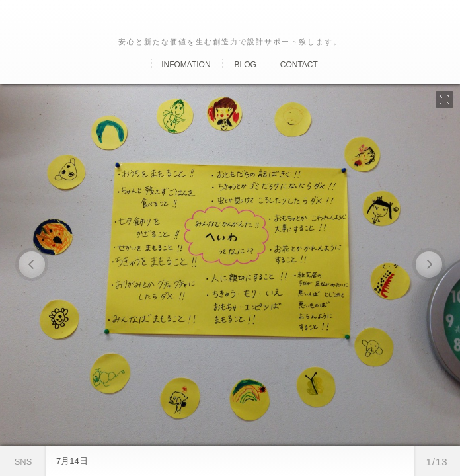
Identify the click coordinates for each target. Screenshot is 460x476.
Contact (299, 65)
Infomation (186, 65)
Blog (245, 65)
